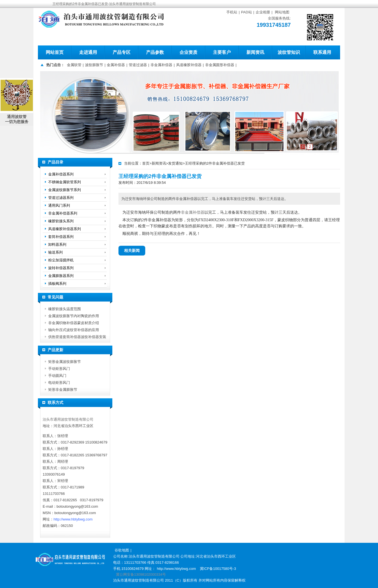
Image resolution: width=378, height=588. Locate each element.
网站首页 (55, 52)
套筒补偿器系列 (61, 237)
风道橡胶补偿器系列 (65, 229)
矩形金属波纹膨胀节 (65, 362)
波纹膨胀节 (94, 65)
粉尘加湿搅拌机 (61, 260)
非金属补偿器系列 (63, 213)
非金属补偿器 (161, 65)
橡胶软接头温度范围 (65, 309)
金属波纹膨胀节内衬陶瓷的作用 (74, 316)
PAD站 (247, 12)
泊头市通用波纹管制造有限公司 (68, 419)
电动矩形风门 (59, 383)
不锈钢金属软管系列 (65, 182)
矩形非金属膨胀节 (63, 390)
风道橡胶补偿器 (189, 65)
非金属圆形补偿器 (220, 65)
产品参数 (155, 52)
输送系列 (55, 252)
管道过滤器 (138, 65)
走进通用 (88, 52)
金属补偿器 (116, 65)
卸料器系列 (57, 244)
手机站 (232, 12)
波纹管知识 (289, 52)
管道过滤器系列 (61, 198)
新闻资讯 (255, 52)
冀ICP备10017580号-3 (218, 569)
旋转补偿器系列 (61, 268)
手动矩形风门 (59, 369)
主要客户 (222, 52)
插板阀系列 (57, 284)
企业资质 (188, 52)
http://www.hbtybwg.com (73, 519)
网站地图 (282, 12)
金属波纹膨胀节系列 (65, 190)
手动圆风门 (57, 376)
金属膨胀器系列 (61, 276)
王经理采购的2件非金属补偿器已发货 (215, 163)
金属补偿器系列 (61, 174)
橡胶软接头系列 (61, 221)
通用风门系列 (59, 205)
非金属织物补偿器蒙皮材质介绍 (74, 323)
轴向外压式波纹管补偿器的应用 (74, 330)
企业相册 (263, 12)
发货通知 (175, 163)
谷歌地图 (122, 550)
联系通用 (322, 52)
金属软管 (74, 65)
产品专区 (122, 52)
